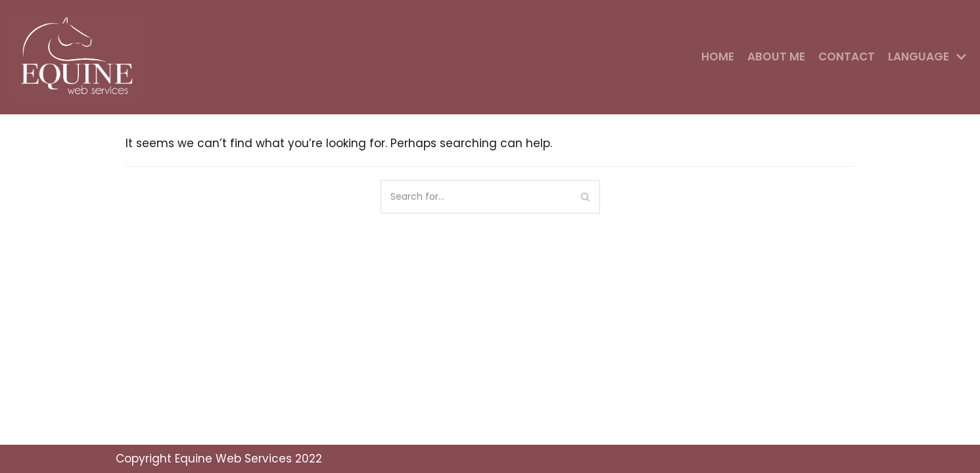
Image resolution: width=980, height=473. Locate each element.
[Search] (585, 197)
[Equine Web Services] (79, 57)
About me (776, 56)
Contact (847, 56)
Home (718, 56)
